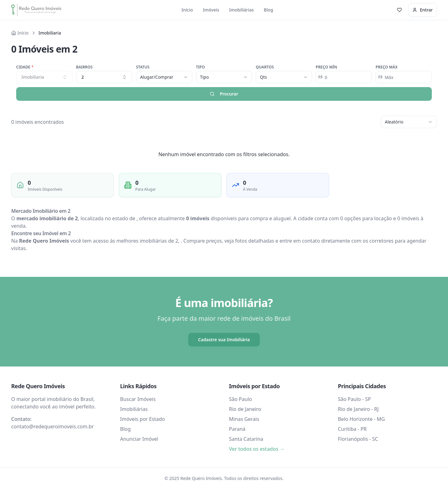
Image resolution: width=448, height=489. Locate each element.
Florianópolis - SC (358, 439)
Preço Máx (386, 67)
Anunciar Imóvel (139, 439)
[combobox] (164, 77)
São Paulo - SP (354, 399)
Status (143, 67)
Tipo (201, 67)
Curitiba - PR (352, 429)
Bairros (84, 67)
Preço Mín (327, 67)
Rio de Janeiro (245, 409)
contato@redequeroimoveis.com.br (52, 426)
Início (187, 10)
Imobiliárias (242, 10)
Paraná (237, 429)
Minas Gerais (244, 419)
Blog (268, 10)
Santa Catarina (246, 439)
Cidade (25, 67)
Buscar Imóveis (138, 399)
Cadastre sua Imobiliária (224, 340)
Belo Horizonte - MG (361, 419)
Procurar (224, 94)
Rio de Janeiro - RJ (358, 409)
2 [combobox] (104, 77)
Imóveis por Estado (142, 419)
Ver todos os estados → (257, 449)
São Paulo (240, 399)
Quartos (265, 67)
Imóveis (211, 10)
